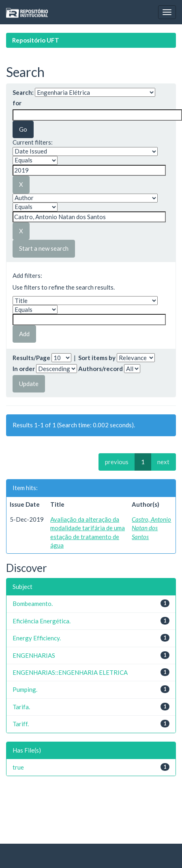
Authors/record (101, 369)
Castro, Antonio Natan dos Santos (151, 528)
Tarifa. (21, 707)
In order (24, 369)
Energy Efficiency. (37, 638)
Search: (23, 92)
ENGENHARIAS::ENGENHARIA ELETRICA (70, 672)
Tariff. (21, 724)
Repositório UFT (36, 40)
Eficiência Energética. (42, 621)
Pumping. (25, 689)
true (18, 767)
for (17, 103)
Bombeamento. (33, 604)
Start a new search (44, 248)
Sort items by (97, 358)
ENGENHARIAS (34, 655)
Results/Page (31, 358)
